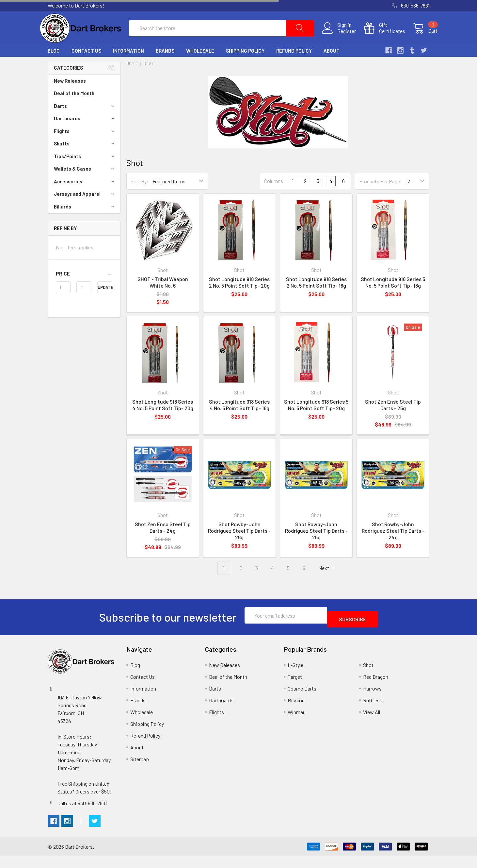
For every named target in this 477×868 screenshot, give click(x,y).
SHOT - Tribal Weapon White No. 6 (163, 298)
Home (132, 79)
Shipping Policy (245, 66)
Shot (150, 79)
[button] (84, 289)
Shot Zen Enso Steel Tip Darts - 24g (163, 543)
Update (105, 303)
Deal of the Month (74, 109)
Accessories (85, 197)
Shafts (85, 159)
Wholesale (200, 66)
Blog (54, 66)
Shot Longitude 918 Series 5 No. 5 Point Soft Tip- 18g (393, 298)
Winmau (297, 724)
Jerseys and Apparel (85, 209)
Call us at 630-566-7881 (82, 815)
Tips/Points (85, 172)
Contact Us (86, 66)
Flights (85, 147)
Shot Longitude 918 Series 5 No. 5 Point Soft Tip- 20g (316, 420)
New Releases (70, 96)
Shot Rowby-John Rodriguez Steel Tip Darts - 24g (393, 546)
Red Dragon (376, 688)
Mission (296, 712)
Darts (85, 122)
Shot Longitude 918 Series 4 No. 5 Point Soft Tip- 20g (163, 420)
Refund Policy (294, 66)
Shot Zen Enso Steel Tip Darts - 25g (393, 420)
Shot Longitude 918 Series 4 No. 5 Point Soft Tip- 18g (239, 420)
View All (372, 724)
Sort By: (140, 197)
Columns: (275, 197)
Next (327, 584)
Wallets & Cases (85, 184)
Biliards (85, 222)
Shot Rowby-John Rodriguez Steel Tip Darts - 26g (239, 546)
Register (339, 39)
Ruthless (373, 712)
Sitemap (140, 771)
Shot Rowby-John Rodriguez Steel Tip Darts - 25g (316, 546)
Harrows (372, 700)
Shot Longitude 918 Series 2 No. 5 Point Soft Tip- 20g (239, 298)
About (332, 66)
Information (128, 66)
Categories (68, 83)
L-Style (295, 677)
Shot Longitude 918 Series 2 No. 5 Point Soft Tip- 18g (316, 298)
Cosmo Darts (302, 700)
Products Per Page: (381, 197)
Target (295, 688)
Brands (165, 66)
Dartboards (85, 134)
